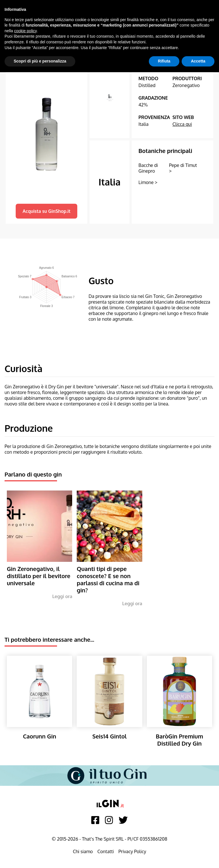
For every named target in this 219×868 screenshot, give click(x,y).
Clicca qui (182, 124)
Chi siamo (83, 851)
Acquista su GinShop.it (46, 211)
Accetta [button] (198, 61)
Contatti (106, 851)
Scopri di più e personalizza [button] (40, 61)
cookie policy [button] (25, 31)
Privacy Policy (132, 851)
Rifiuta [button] (164, 61)
